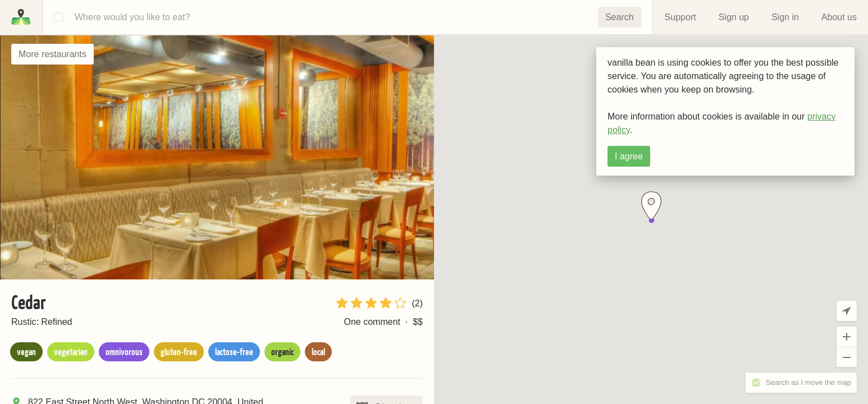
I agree (629, 156)
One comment (372, 322)
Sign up (734, 17)
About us (839, 17)
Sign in (785, 17)
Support (680, 17)
